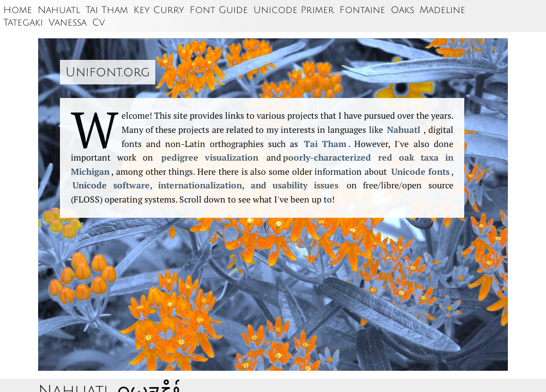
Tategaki (23, 23)
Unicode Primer (294, 10)
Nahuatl (59, 10)
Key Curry (159, 10)
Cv (99, 23)
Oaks (402, 10)
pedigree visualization (210, 157)
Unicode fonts (420, 171)
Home (18, 10)
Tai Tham (107, 10)
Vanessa (68, 23)
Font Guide (219, 10)
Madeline (442, 10)
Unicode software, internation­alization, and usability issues (205, 185)
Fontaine (362, 10)
